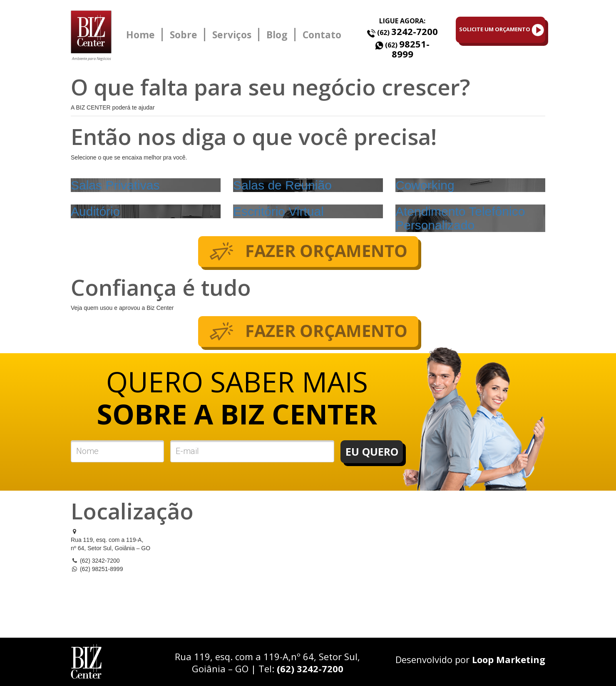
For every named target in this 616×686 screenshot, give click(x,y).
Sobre (184, 35)
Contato (322, 35)
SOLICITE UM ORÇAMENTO (502, 30)
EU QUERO (372, 452)
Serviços (232, 35)
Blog (277, 35)
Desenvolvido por (470, 659)
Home (140, 35)
